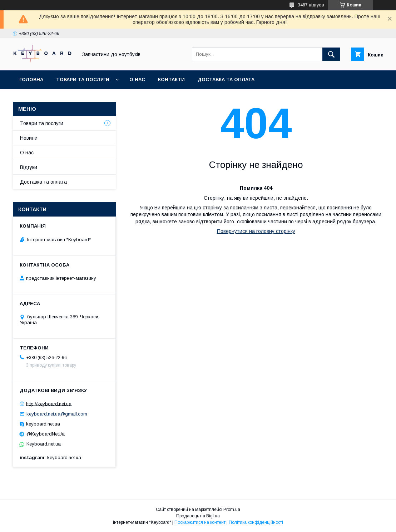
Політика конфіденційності (256, 522)
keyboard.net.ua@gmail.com (57, 414)
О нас (137, 79)
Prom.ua (232, 509)
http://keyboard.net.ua (49, 404)
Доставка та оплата (226, 79)
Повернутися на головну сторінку (256, 231)
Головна (31, 79)
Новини (29, 138)
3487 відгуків (311, 5)
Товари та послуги (83, 79)
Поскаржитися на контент (200, 522)
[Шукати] (331, 54)
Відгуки (29, 167)
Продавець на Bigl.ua (198, 516)
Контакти (171, 79)
